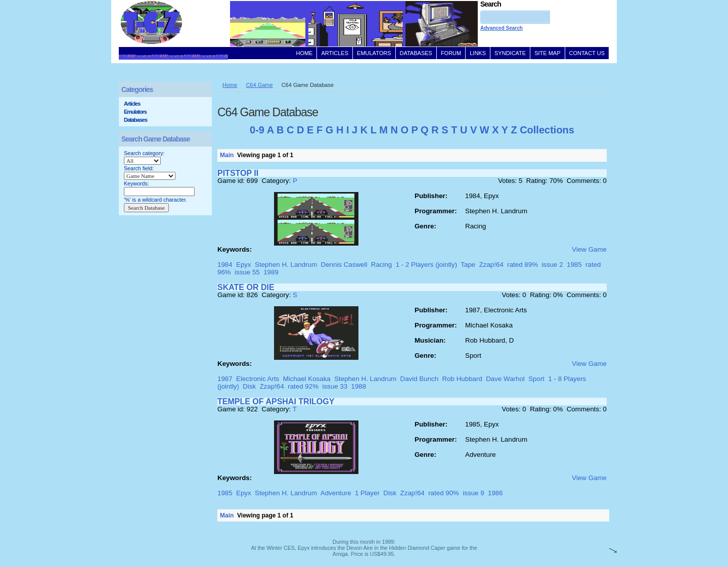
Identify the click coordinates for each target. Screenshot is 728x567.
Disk (249, 386)
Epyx (244, 265)
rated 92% (303, 386)
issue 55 (247, 272)
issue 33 (335, 386)
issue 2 (552, 265)
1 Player (367, 493)
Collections (547, 130)
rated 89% (522, 265)
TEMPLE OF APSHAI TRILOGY (276, 401)
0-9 (257, 130)
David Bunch (420, 379)
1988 (359, 386)
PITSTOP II (238, 173)
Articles (132, 104)
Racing (382, 265)
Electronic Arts (258, 379)
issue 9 (473, 493)
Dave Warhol (505, 379)
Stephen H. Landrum (286, 265)
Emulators (135, 112)
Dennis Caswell (344, 265)
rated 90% (444, 493)
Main (227, 155)
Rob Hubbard (462, 379)
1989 (271, 272)
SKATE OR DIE (246, 287)
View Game (589, 249)
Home (230, 85)
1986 (495, 493)
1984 (225, 265)
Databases (135, 120)
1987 (225, 379)
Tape (468, 265)
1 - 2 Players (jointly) (426, 265)
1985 (574, 265)
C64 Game (259, 85)
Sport (536, 379)
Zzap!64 (491, 265)
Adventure (336, 493)
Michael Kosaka (307, 379)
